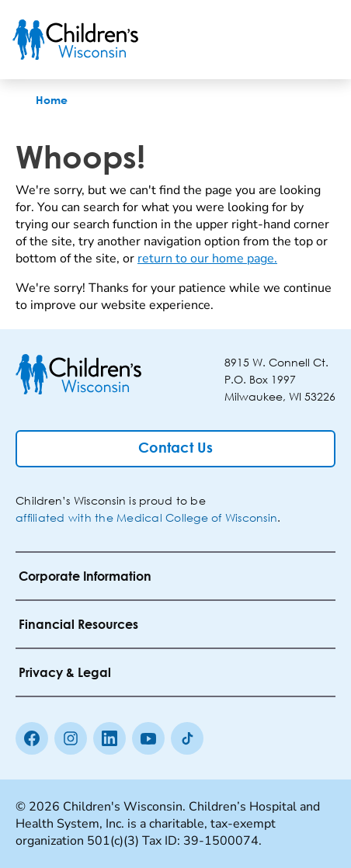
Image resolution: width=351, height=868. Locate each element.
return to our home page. (207, 259)
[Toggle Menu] (320, 40)
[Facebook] (32, 738)
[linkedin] (109, 738)
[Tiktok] (187, 738)
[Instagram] (71, 738)
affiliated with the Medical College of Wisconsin (146, 517)
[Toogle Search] (280, 40)
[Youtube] (148, 738)
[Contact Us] (175, 449)
